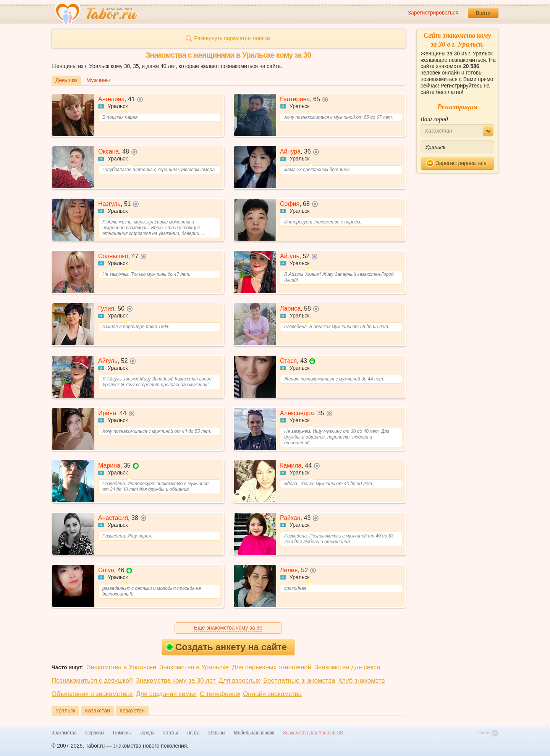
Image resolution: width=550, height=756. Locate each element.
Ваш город (434, 119)
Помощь (122, 733)
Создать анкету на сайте (226, 647)
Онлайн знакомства (272, 694)
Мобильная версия (254, 733)
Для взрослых (240, 681)
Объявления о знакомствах (92, 694)
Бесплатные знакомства (299, 681)
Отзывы (217, 733)
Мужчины (98, 80)
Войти (483, 13)
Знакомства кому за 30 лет (176, 681)
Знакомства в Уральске (121, 667)
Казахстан (97, 711)
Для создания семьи (166, 694)
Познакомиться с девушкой (92, 681)
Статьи (171, 733)
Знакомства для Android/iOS (313, 733)
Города (147, 733)
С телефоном (220, 694)
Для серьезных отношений (272, 667)
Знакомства (64, 733)
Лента (193, 733)
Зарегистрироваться (433, 13)
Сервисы (95, 733)
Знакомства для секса (347, 667)
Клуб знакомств (362, 681)
